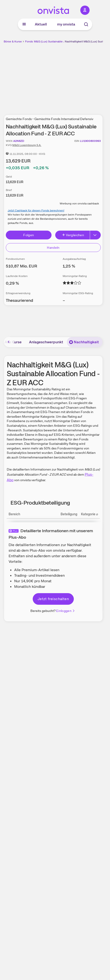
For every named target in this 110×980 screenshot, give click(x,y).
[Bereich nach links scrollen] (9, 342)
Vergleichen (73, 235)
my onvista (66, 24)
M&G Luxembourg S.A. (27, 145)
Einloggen (66, 611)
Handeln (53, 248)
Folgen (29, 235)
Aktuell (41, 24)
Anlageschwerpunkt (46, 342)
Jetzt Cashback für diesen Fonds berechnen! (36, 210)
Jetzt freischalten (53, 599)
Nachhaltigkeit (84, 342)
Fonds (29, 41)
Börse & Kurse (13, 41)
